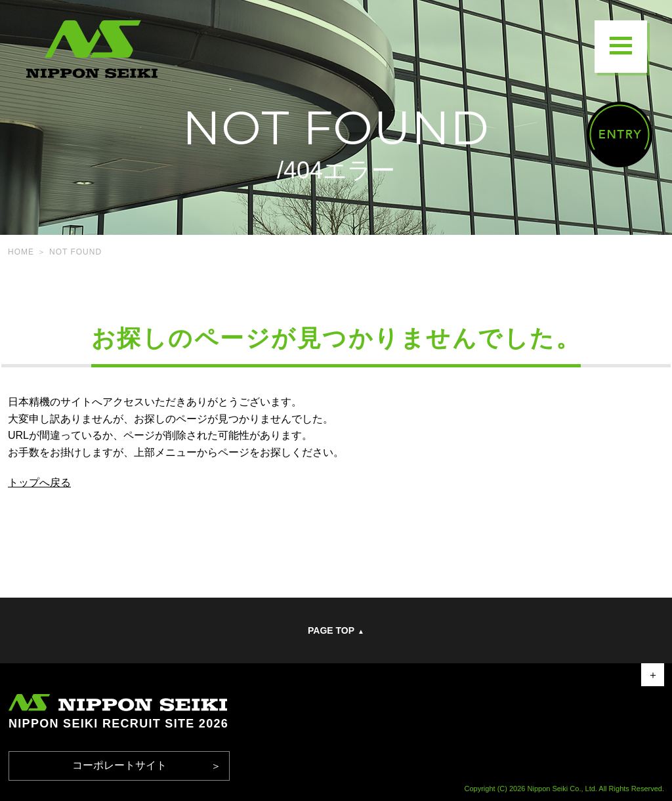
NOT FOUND (75, 252)
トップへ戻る (39, 483)
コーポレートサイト (119, 765)
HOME (21, 252)
